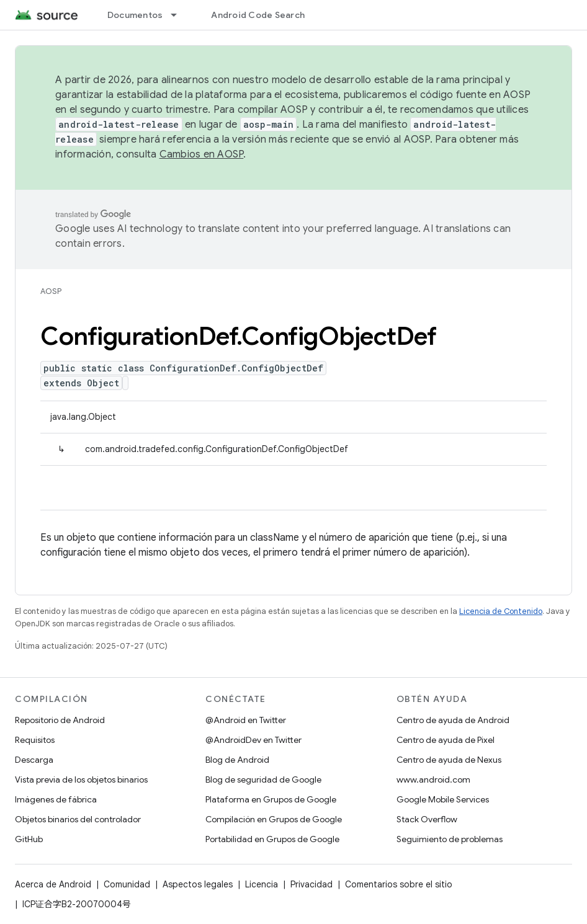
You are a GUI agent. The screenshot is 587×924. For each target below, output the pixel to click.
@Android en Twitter (246, 720)
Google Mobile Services (443, 799)
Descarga (34, 760)
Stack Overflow (427, 819)
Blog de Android (237, 760)
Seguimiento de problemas (450, 839)
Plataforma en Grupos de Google (271, 799)
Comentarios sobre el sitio (399, 884)
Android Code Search (258, 15)
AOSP (51, 291)
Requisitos (35, 740)
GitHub (29, 839)
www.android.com (433, 780)
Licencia (262, 884)
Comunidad (127, 884)
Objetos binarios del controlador (78, 819)
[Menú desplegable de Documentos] (179, 15)
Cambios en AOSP (202, 154)
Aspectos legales (198, 884)
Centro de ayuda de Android (453, 720)
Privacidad (311, 884)
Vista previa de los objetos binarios (81, 780)
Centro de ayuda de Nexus (449, 760)
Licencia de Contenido (501, 611)
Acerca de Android (53, 884)
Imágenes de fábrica (56, 799)
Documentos (135, 15)
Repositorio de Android (60, 720)
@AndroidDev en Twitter (253, 740)
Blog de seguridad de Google (263, 780)
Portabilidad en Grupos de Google (272, 839)
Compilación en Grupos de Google (274, 819)
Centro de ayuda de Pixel (446, 740)
